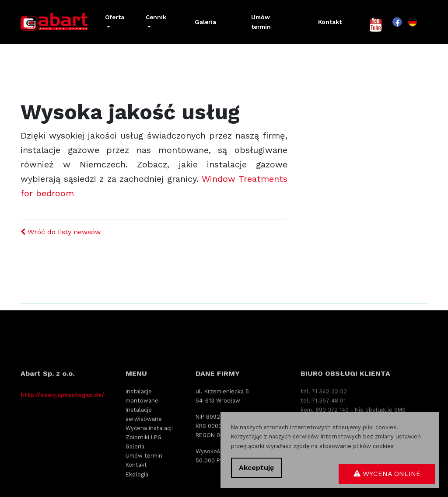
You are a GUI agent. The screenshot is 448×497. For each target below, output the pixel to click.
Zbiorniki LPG (143, 466)
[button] (115, 22)
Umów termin (261, 22)
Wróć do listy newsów (61, 232)
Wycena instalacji (149, 457)
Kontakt (330, 22)
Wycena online (387, 474)
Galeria (205, 22)
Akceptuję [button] (256, 467)
